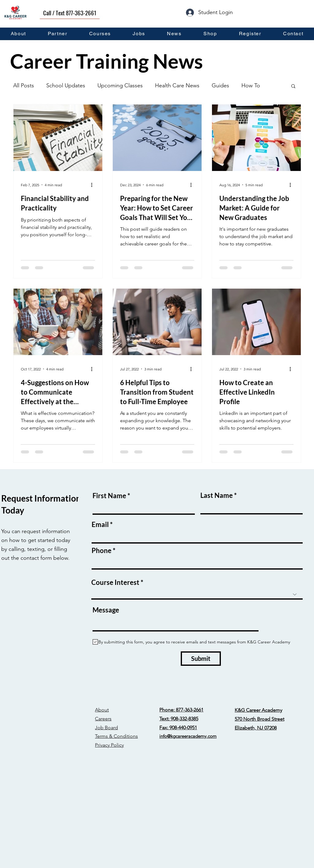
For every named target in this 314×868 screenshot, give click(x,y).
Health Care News (177, 85)
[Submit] (201, 659)
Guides (220, 85)
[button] (293, 87)
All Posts (24, 85)
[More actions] (94, 185)
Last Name (217, 495)
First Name (109, 496)
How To (251, 85)
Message (106, 610)
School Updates (66, 85)
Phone (102, 551)
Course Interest (115, 582)
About (102, 710)
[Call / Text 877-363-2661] (70, 13)
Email (100, 525)
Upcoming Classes (120, 85)
